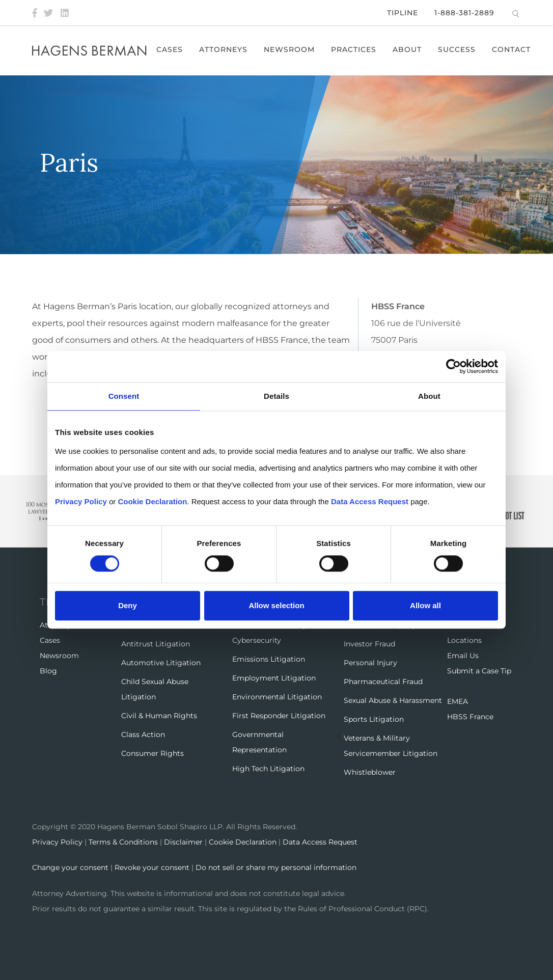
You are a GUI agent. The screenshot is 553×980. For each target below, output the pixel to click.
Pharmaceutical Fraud (383, 682)
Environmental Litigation (277, 697)
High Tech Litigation (268, 769)
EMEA (458, 701)
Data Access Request (320, 842)
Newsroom (290, 49)
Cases (170, 49)
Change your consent (70, 867)
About (408, 49)
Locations (464, 640)
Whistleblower (370, 772)
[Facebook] (35, 13)
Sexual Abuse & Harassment (393, 700)
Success (457, 49)
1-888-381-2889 (464, 13)
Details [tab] (276, 397)
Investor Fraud (369, 644)
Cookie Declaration (243, 842)
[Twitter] (48, 13)
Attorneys (224, 49)
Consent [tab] (124, 397)
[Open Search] (516, 14)
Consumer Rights (153, 753)
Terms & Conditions (123, 842)
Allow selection (276, 605)
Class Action (143, 734)
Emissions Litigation (269, 659)
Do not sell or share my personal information (276, 867)
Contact (512, 49)
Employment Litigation (274, 678)
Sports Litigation (374, 719)
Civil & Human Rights (159, 716)
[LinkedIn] (65, 13)
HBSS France (470, 717)
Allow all (425, 605)
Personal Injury (370, 663)
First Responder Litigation (279, 716)
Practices (354, 49)
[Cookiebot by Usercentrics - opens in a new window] (453, 367)
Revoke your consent (152, 867)
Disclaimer (183, 842)
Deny (128, 605)
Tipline (403, 13)
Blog (48, 671)
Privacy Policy (57, 842)
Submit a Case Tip (479, 671)
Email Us (463, 656)
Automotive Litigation (161, 663)
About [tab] (429, 397)
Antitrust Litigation (156, 644)
